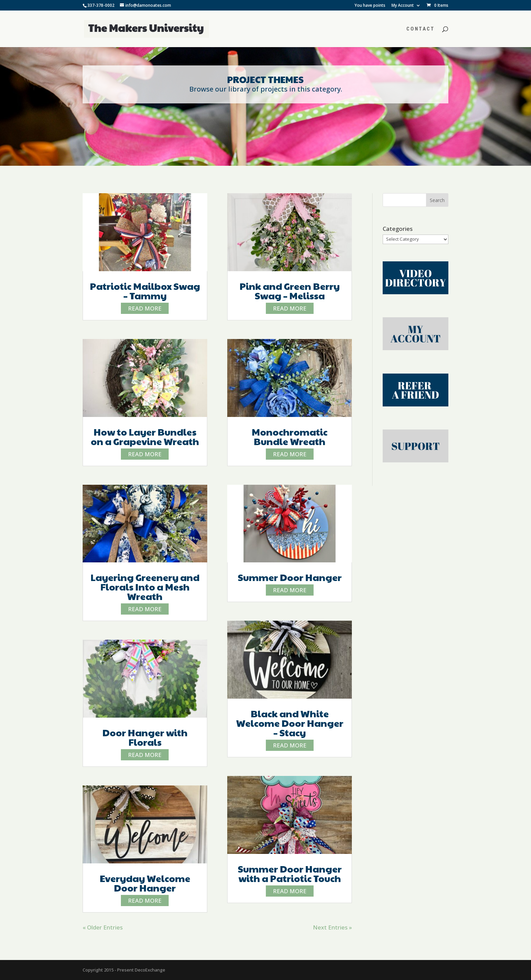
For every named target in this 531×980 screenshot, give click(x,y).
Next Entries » (332, 927)
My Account (403, 6)
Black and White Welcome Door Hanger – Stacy (290, 723)
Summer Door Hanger (290, 577)
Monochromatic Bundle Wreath (290, 436)
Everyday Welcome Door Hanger (145, 883)
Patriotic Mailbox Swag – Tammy (145, 291)
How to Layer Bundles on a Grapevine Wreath (145, 436)
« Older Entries (103, 927)
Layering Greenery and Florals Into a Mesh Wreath (145, 587)
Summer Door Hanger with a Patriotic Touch (290, 873)
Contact (421, 29)
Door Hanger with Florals (145, 737)
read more (145, 308)
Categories (398, 229)
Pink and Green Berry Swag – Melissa (290, 291)
